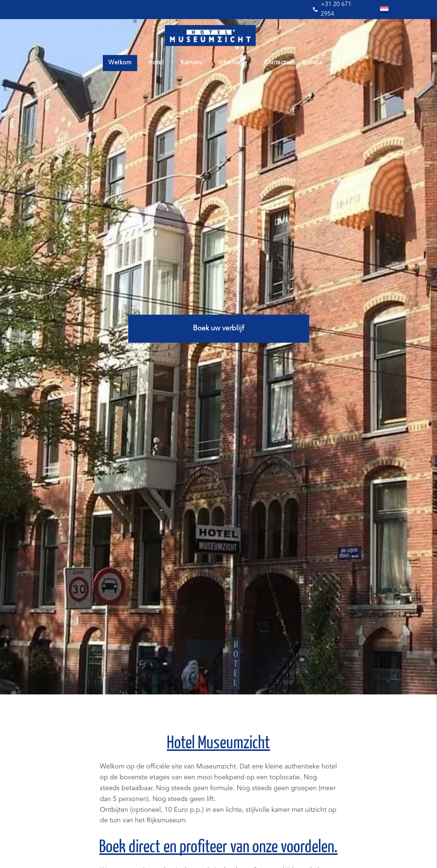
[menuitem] (123, 63)
